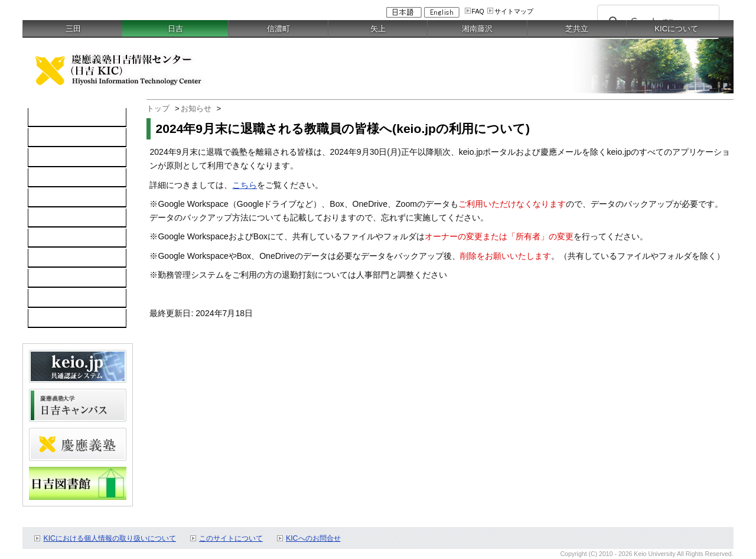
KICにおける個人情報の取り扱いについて (110, 538)
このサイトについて (231, 538)
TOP (43, 118)
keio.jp (46, 198)
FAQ (478, 11)
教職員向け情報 (63, 318)
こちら (245, 185)
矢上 (378, 29)
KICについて (676, 29)
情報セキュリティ (67, 218)
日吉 (175, 29)
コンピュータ (59, 138)
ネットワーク (59, 158)
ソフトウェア (59, 178)
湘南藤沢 (477, 29)
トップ (158, 108)
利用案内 (51, 238)
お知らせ (196, 108)
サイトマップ (514, 11)
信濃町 (278, 29)
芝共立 (577, 29)
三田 (73, 29)
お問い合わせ (59, 258)
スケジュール (59, 278)
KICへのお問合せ (313, 538)
